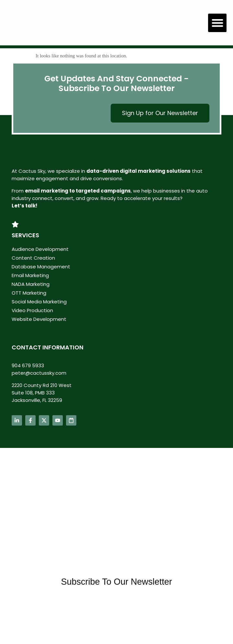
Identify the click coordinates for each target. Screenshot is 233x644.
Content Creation (33, 258)
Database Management (41, 267)
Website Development (39, 319)
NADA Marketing (31, 284)
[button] (217, 23)
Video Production (32, 310)
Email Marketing (30, 275)
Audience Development (40, 249)
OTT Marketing (29, 293)
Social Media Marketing (39, 302)
